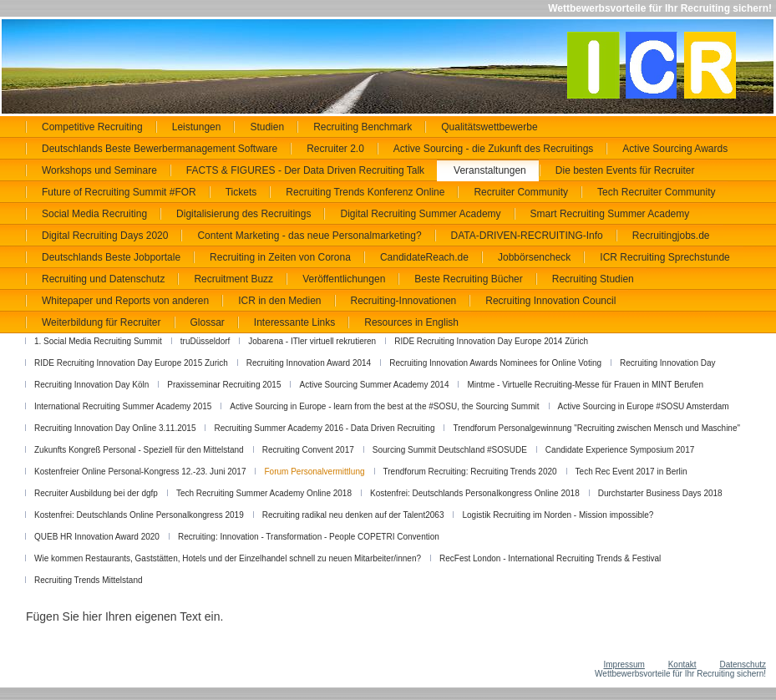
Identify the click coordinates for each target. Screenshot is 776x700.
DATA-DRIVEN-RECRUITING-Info (527, 236)
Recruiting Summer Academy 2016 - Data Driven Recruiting (324, 428)
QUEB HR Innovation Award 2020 (97, 537)
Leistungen (197, 127)
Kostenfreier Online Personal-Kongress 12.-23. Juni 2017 (140, 472)
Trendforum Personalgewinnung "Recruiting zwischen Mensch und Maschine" (596, 428)
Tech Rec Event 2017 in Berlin (631, 472)
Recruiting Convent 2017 (308, 450)
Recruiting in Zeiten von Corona (280, 257)
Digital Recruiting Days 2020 (105, 236)
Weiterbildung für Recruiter (101, 322)
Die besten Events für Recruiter (625, 170)
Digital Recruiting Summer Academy (420, 214)
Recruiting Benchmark (363, 127)
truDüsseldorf (205, 341)
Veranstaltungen (490, 170)
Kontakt (682, 664)
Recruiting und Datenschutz (103, 279)
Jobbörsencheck (534, 257)
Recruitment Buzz (233, 279)
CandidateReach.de (424, 257)
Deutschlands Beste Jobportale (111, 257)
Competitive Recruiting (92, 127)
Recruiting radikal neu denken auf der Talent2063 (353, 515)
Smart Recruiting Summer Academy (610, 214)
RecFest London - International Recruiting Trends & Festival (550, 558)
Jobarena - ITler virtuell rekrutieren (312, 341)
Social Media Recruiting (94, 214)
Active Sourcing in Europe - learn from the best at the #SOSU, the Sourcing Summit (384, 406)
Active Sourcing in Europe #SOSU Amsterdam (644, 406)
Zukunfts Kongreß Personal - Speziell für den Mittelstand (139, 450)
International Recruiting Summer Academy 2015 (123, 406)
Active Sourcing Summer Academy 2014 (374, 385)
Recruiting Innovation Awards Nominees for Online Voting (495, 363)
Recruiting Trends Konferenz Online (365, 192)
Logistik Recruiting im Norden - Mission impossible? (558, 515)
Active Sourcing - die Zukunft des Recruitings (493, 149)
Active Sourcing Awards (675, 149)
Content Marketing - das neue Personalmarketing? (309, 236)
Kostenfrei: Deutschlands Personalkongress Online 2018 (475, 493)
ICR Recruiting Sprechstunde (664, 257)
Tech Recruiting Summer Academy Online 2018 (264, 493)
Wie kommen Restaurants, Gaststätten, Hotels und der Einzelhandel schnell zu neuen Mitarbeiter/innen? (228, 558)
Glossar (208, 322)
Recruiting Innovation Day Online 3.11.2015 (115, 428)
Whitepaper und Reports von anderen (125, 301)
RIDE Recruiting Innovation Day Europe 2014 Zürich (491, 341)
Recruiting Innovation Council (550, 301)
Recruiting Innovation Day (668, 363)
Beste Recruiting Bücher (468, 279)
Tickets (241, 192)
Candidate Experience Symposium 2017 (620, 450)
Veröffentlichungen (344, 279)
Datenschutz (743, 664)
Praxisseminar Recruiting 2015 (224, 385)
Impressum (624, 664)
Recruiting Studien (593, 279)
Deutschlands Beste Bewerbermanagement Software (160, 149)
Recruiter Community (521, 192)
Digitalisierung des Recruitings (243, 214)
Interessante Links (294, 322)
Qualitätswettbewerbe (489, 127)
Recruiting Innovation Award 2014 (309, 363)
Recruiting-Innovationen (404, 301)
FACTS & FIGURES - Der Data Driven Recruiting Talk (305, 170)
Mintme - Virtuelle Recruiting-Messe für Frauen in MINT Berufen (585, 385)
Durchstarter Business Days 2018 (660, 493)
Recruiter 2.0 (335, 149)
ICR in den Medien (279, 301)
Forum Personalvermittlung (314, 472)
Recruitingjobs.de (671, 236)
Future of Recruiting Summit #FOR (119, 192)
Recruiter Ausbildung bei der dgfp (96, 493)
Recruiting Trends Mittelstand (89, 580)
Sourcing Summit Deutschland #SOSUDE (450, 450)
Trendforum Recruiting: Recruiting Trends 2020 (470, 472)
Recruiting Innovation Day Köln (91, 385)
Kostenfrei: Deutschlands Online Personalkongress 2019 (139, 515)
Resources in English (411, 322)
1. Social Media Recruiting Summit (98, 341)
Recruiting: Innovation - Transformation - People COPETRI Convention (309, 537)
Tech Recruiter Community (656, 192)
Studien (267, 127)
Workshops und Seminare (99, 170)
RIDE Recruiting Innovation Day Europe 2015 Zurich (131, 363)
